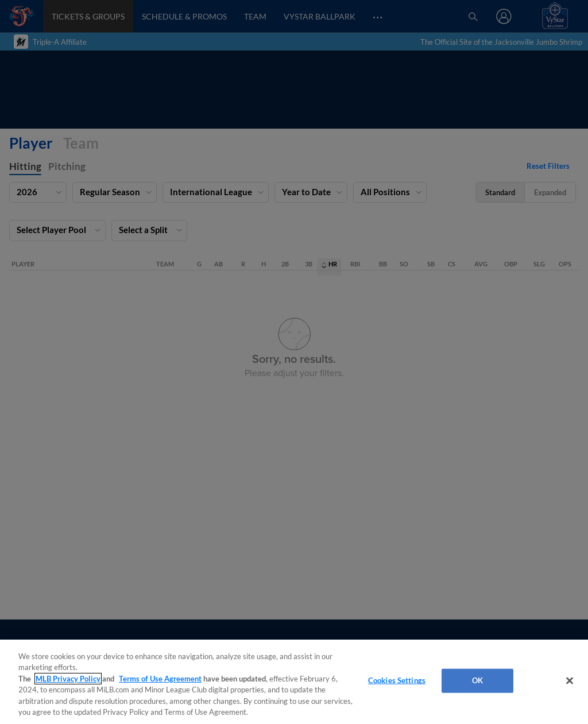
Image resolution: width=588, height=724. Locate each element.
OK (477, 680)
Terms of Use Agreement (160, 679)
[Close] (570, 681)
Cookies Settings (397, 680)
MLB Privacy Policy (68, 679)
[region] (294, 682)
